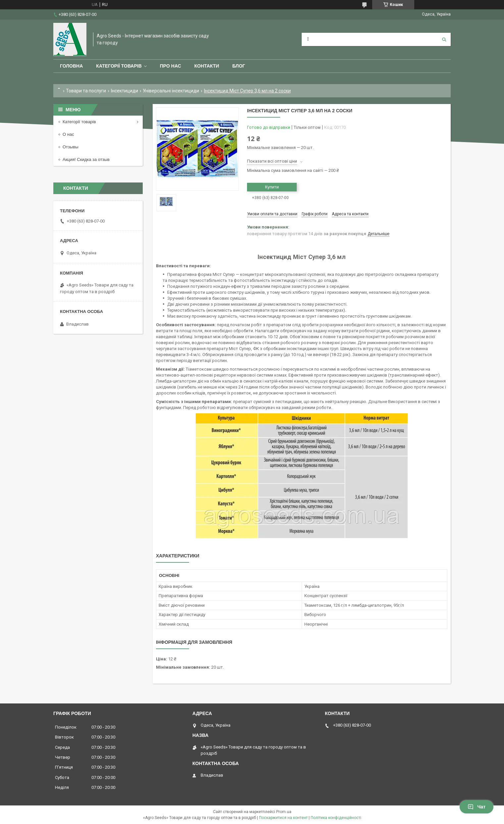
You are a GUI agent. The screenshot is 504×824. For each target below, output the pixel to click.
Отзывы (71, 147)
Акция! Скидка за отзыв (86, 159)
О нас (68, 134)
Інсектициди (125, 91)
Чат (477, 807)
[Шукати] (444, 39)
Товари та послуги (86, 91)
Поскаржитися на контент (283, 818)
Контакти (207, 66)
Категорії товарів (119, 66)
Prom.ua (284, 812)
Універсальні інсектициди (171, 91)
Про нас (171, 66)
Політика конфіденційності (336, 818)
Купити (272, 187)
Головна (71, 66)
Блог (239, 66)
